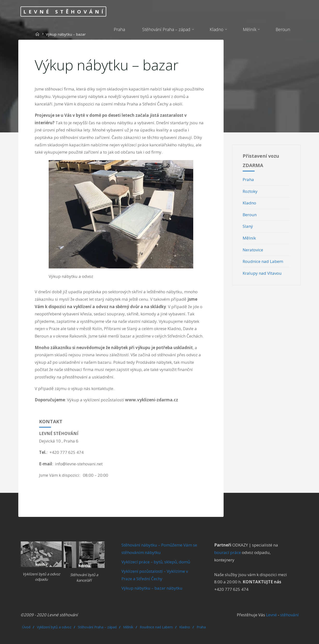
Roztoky (250, 191)
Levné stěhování (65, 11)
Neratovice (253, 250)
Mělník (249, 238)
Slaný (248, 226)
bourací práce (228, 552)
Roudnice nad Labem (263, 261)
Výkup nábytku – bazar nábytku (152, 588)
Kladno (249, 203)
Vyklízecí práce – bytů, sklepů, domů (156, 562)
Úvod (26, 627)
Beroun (250, 215)
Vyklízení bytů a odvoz (54, 627)
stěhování (289, 615)
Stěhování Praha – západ (97, 627)
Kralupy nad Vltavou (262, 273)
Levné (271, 615)
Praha (248, 179)
